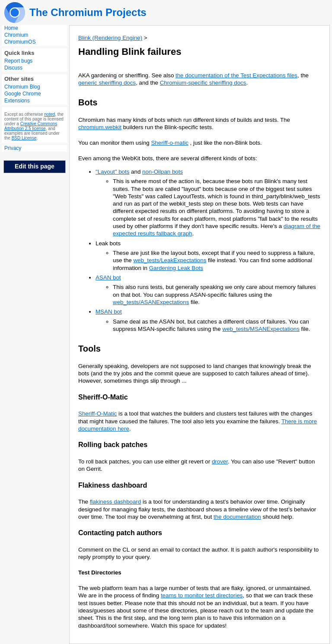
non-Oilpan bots (163, 172)
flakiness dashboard (116, 502)
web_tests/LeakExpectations (170, 260)
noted (49, 114)
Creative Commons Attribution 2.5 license (31, 126)
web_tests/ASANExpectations (151, 302)
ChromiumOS (20, 42)
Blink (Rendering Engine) (110, 38)
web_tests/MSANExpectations (261, 329)
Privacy (13, 148)
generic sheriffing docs (107, 83)
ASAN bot (108, 278)
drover (220, 462)
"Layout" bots (112, 172)
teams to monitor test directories (202, 595)
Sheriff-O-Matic (103, 397)
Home (11, 28)
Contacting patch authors (120, 533)
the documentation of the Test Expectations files (236, 75)
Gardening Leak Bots (176, 268)
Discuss (13, 68)
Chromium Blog (22, 87)
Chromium (16, 35)
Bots (88, 102)
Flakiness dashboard (113, 485)
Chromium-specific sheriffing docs (203, 83)
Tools (89, 349)
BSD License (24, 138)
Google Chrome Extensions (23, 97)
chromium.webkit (100, 127)
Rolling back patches (113, 445)
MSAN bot (109, 312)
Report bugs (18, 61)
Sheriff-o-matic (169, 143)
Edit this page (35, 166)
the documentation (237, 517)
